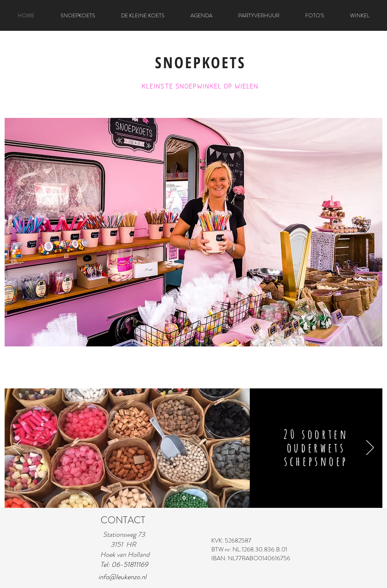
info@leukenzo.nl (122, 577)
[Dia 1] (184, 498)
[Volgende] (370, 448)
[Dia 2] (194, 498)
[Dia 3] (204, 498)
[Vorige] (17, 448)
